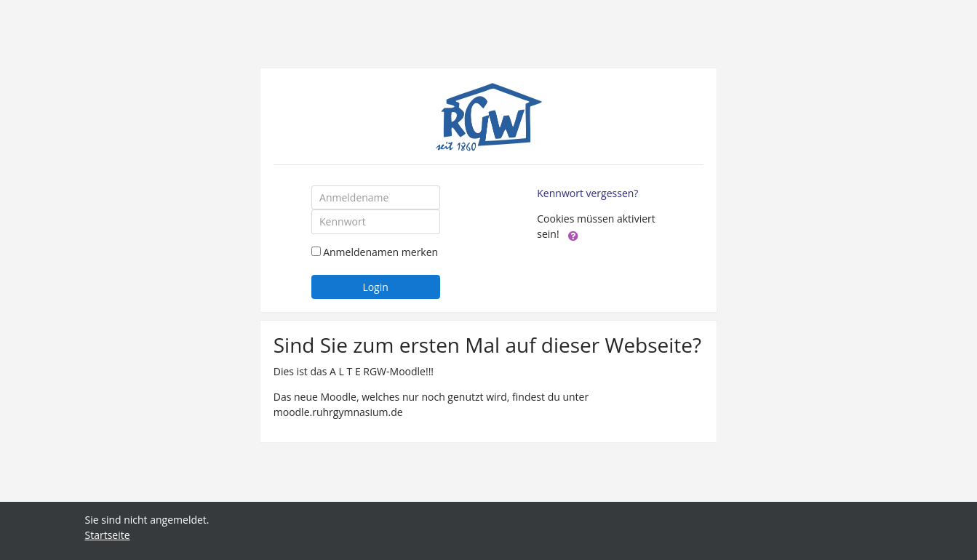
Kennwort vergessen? (587, 193)
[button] (573, 235)
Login (375, 287)
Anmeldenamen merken (380, 252)
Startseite (108, 535)
